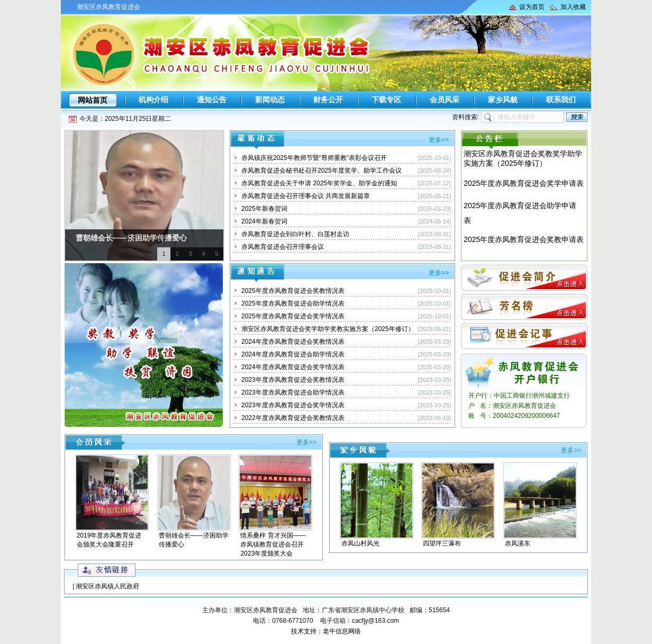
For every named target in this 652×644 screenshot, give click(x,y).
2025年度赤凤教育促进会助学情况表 (293, 303)
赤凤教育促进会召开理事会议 (283, 247)
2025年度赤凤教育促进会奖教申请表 (524, 239)
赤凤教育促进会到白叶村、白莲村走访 (295, 234)
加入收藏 (573, 7)
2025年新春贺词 (264, 209)
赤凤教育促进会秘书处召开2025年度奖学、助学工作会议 (322, 171)
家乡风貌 (503, 100)
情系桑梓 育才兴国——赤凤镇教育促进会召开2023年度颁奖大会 (273, 544)
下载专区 (386, 100)
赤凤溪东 (518, 543)
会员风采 (445, 100)
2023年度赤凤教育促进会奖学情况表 (293, 405)
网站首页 (93, 100)
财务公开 (328, 100)
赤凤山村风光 (360, 543)
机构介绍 (153, 100)
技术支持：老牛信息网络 (326, 631)
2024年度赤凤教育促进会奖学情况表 (293, 367)
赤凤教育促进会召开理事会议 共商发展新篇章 (306, 196)
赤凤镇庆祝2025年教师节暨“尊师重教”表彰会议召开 (314, 158)
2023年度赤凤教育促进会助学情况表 (293, 392)
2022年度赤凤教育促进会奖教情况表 (293, 418)
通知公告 (212, 100)
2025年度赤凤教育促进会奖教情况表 (293, 291)
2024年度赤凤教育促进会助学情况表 (293, 354)
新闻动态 (270, 100)
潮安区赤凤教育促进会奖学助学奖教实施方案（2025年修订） (328, 329)
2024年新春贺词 (264, 221)
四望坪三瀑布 (442, 543)
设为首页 (532, 7)
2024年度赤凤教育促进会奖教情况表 (293, 342)
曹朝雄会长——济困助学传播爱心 (131, 238)
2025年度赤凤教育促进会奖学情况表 (293, 316)
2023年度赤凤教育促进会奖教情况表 (293, 380)
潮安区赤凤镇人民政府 (107, 586)
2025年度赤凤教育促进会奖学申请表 (524, 183)
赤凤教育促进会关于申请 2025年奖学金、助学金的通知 (319, 183)
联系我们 (561, 100)
